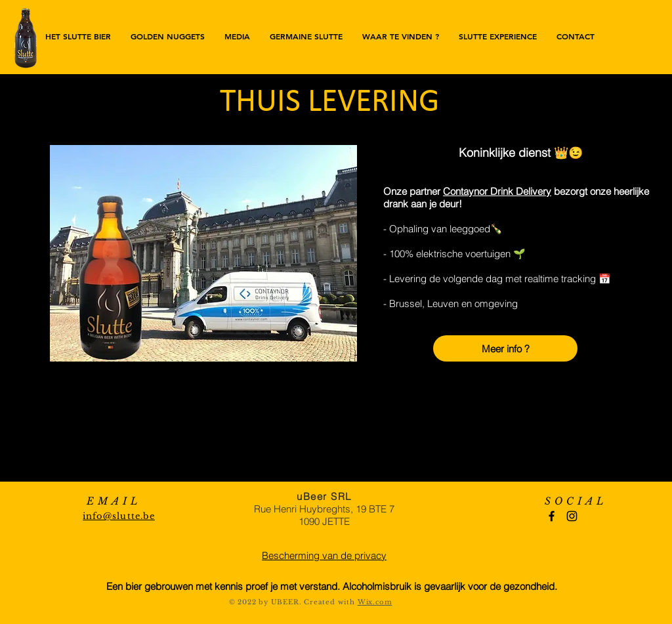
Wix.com (375, 602)
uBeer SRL (324, 496)
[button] (401, 36)
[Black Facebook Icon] (552, 516)
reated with (334, 602)
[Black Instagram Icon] (572, 516)
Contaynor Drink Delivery (497, 191)
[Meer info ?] (505, 348)
